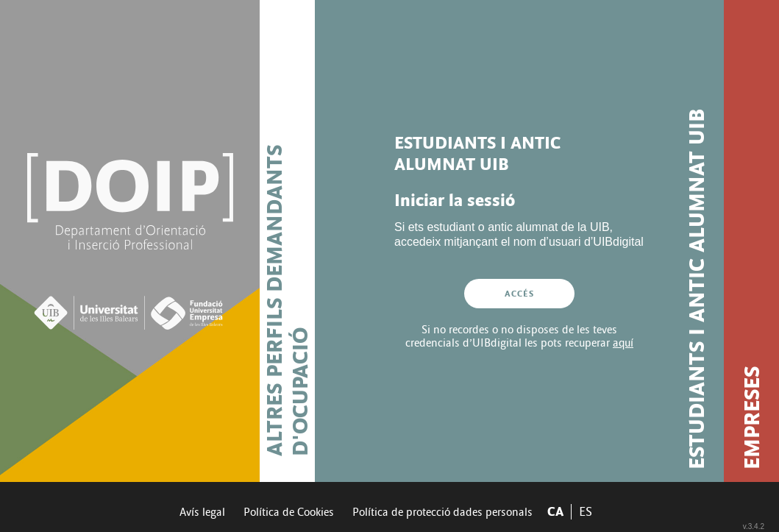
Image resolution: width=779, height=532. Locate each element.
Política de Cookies (289, 512)
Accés (520, 294)
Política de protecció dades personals (442, 512)
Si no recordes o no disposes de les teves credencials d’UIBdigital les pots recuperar (519, 336)
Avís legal (202, 512)
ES (586, 512)
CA (555, 512)
